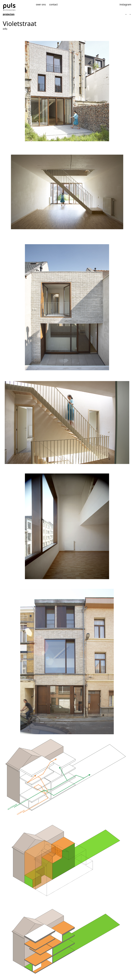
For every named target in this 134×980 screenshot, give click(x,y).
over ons (41, 4)
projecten (9, 14)
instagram (125, 4)
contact (53, 4)
